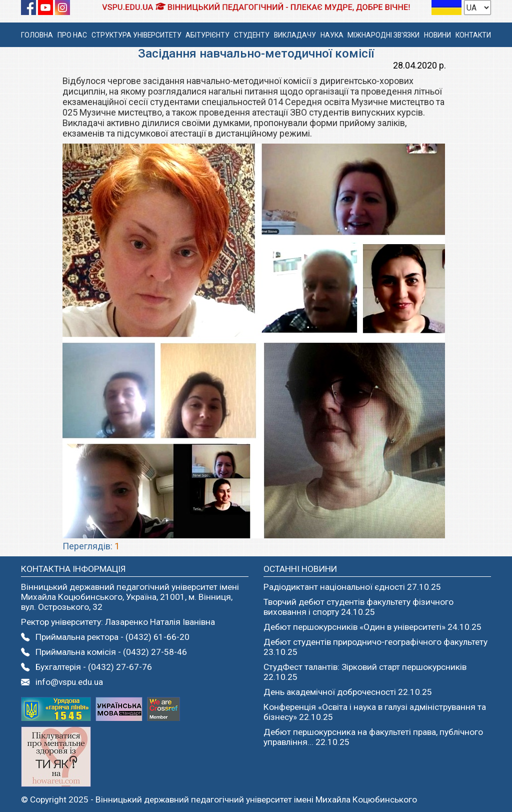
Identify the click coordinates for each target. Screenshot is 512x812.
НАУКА (332, 35)
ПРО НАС (72, 35)
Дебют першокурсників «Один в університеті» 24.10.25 (372, 627)
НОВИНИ (437, 35)
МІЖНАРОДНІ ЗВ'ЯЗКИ (383, 35)
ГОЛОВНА (37, 35)
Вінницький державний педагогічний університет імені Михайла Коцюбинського (256, 799)
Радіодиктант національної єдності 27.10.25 (352, 587)
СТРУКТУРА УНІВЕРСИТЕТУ (136, 35)
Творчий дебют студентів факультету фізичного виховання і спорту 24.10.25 (358, 607)
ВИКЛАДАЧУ (295, 35)
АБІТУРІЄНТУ (207, 35)
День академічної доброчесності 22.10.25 (348, 692)
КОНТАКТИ (473, 35)
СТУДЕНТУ (252, 35)
